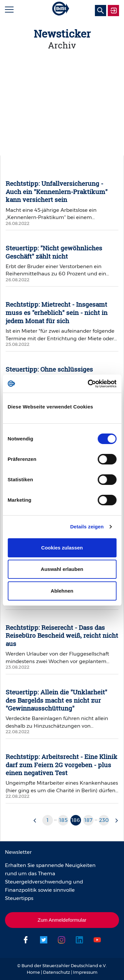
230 (104, 820)
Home (33, 972)
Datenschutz (57, 972)
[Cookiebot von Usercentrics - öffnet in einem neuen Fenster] (88, 384)
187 (88, 820)
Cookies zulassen (62, 548)
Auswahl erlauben (62, 569)
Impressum (85, 972)
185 (63, 820)
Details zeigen (87, 527)
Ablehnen (62, 591)
